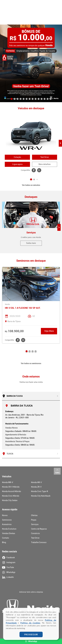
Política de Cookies (30, 623)
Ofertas (34, 515)
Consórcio (35, 533)
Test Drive (44, 157)
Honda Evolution (9, 529)
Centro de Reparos (39, 529)
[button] (12, 99)
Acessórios (7, 524)
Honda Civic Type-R (40, 491)
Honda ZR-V (36, 487)
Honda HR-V (36, 482)
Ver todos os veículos (31, 185)
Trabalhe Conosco (39, 542)
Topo (57, 471)
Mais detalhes (45, 164)
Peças (34, 520)
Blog (4, 542)
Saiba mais (31, 243)
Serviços (35, 524)
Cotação (17, 157)
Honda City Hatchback (41, 496)
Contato (6, 538)
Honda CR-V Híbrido (11, 487)
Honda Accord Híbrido (12, 491)
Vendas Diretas (9, 533)
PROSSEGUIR (31, 635)
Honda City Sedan (10, 500)
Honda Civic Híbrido (11, 496)
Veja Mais (49, 331)
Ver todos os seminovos (31, 363)
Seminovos (7, 520)
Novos (5, 515)
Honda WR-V (8, 482)
